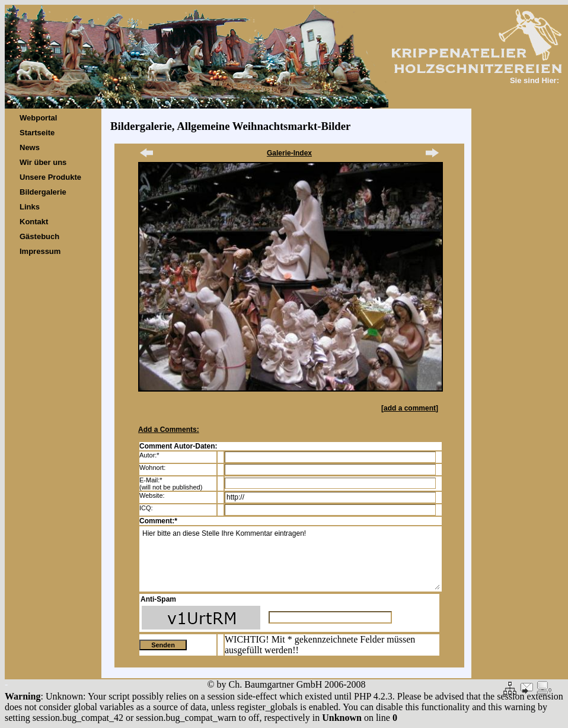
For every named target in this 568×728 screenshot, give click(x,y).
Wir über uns (43, 162)
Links (30, 207)
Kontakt (34, 222)
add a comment (410, 408)
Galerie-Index (289, 153)
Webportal (38, 118)
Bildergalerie (43, 192)
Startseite (37, 133)
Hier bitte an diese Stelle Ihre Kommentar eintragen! (291, 559)
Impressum (40, 251)
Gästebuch (39, 236)
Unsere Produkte (50, 177)
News (30, 147)
